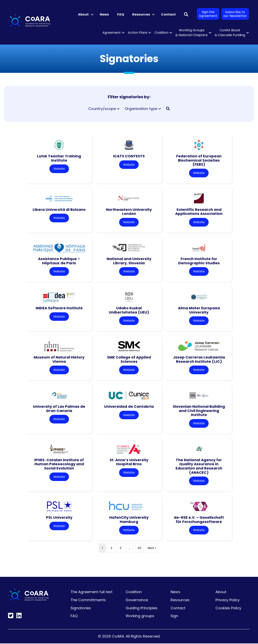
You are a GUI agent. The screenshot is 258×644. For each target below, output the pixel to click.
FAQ (74, 617)
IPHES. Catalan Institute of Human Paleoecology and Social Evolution (59, 464)
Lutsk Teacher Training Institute (59, 158)
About (221, 593)
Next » (152, 549)
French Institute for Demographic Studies (199, 261)
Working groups (140, 617)
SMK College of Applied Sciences (129, 360)
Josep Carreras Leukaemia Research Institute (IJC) (199, 360)
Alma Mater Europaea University (199, 310)
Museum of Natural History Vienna (59, 360)
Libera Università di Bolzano (59, 210)
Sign (174, 617)
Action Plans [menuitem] (138, 33)
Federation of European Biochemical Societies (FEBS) (199, 160)
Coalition (134, 593)
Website (59, 169)
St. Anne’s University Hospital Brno (129, 462)
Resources (180, 601)
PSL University (59, 518)
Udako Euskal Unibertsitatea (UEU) (129, 310)
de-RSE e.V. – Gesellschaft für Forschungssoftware (199, 520)
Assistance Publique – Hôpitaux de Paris (59, 261)
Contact (178, 609)
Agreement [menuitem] (112, 33)
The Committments (88, 601)
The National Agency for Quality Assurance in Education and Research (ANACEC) (199, 467)
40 (139, 549)
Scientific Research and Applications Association (199, 212)
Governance (137, 601)
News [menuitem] (104, 14)
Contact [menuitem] (168, 14)
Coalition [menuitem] (161, 33)
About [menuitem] (83, 14)
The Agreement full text (92, 593)
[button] (92, 15)
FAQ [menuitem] (121, 14)
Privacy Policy (228, 601)
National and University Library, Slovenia (129, 261)
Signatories (81, 609)
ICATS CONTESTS (129, 156)
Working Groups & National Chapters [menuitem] (191, 33)
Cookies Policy (228, 609)
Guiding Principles (141, 609)
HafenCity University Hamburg (129, 520)
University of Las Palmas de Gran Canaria (59, 409)
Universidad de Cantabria (129, 407)
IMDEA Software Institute (59, 308)
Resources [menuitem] (141, 14)
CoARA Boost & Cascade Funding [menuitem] (230, 33)
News (175, 593)
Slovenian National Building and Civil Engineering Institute (199, 411)
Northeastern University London (129, 212)
